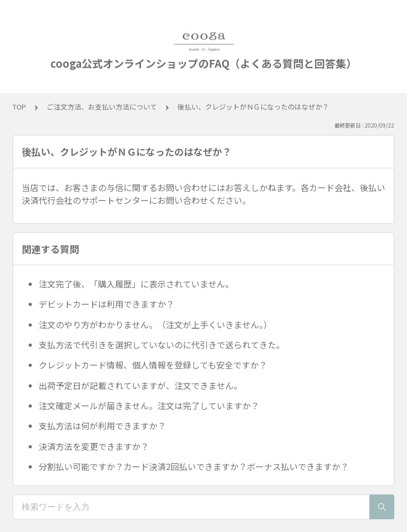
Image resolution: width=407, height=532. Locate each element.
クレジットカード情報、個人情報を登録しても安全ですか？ (153, 365)
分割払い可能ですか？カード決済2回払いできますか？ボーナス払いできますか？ (194, 466)
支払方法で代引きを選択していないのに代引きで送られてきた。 (162, 345)
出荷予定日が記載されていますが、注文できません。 (140, 385)
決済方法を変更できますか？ (94, 446)
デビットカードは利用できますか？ (107, 304)
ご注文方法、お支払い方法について (102, 107)
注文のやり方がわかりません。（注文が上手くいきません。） (155, 324)
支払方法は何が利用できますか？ (102, 426)
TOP (19, 107)
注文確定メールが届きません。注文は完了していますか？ (149, 405)
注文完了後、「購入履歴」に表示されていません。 (136, 284)
